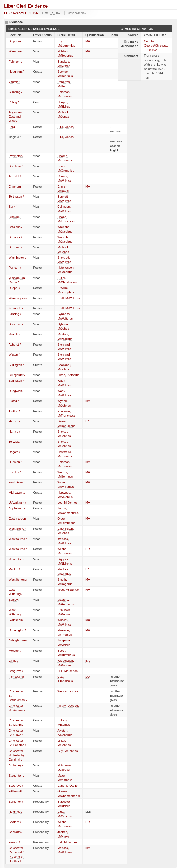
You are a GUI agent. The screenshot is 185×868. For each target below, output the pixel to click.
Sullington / (16, 365)
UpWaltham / (17, 503)
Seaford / (15, 822)
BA (87, 421)
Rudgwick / (16, 391)
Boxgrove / (16, 671)
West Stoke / (17, 529)
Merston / (15, 651)
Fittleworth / (16, 791)
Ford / (13, 127)
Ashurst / (15, 345)
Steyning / (15, 247)
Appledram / (17, 508)
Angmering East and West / (16, 117)
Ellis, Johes (65, 127)
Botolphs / (15, 227)
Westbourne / (18, 539)
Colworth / (15, 832)
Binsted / (15, 217)
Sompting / (16, 324)
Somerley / (16, 802)
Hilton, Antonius (68, 375)
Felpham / (15, 62)
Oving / (13, 661)
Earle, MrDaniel (68, 786)
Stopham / (16, 41)
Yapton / (14, 82)
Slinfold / (14, 334)
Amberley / (16, 765)
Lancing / (15, 314)
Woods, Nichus (68, 691)
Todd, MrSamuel (68, 590)
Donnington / (17, 630)
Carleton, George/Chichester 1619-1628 (157, 46)
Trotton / (14, 411)
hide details (7, 22)
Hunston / (15, 462)
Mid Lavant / (17, 493)
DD (88, 677)
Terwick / (15, 442)
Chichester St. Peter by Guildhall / (16, 755)
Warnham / (16, 51)
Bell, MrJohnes (67, 842)
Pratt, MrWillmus (68, 298)
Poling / (14, 102)
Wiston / (14, 355)
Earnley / (15, 472)
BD (88, 549)
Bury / (13, 207)
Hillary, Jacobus (68, 706)
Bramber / (15, 237)
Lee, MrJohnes (67, 503)
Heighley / (15, 812)
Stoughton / (16, 559)
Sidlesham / (16, 620)
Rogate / (14, 452)
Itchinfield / (16, 308)
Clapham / (16, 187)
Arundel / (15, 176)
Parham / (15, 268)
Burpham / (16, 166)
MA (88, 41)
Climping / (15, 92)
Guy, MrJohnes (67, 751)
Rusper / (14, 288)
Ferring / (14, 842)
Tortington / (16, 197)
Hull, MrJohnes (67, 671)
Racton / (14, 569)
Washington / (17, 258)
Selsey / (14, 600)
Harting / (14, 421)
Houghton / (16, 72)
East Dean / (16, 482)
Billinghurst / (17, 375)
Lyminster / (16, 156)
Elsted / (14, 401)
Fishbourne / (17, 677)
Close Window (77, 13)
